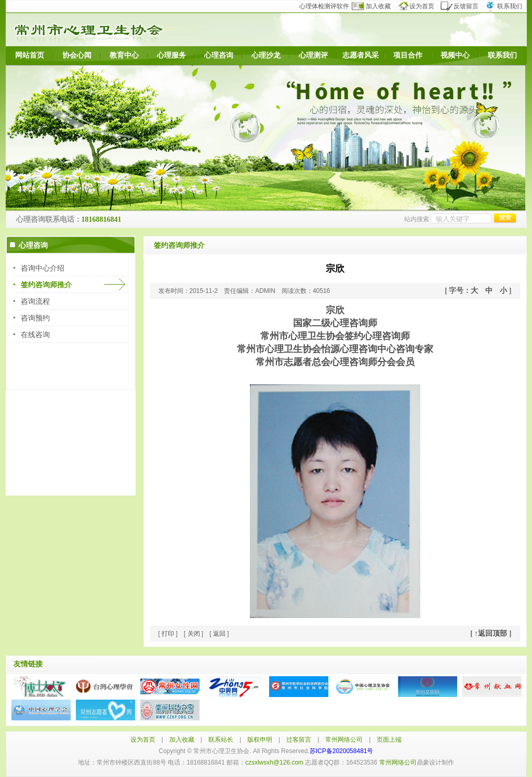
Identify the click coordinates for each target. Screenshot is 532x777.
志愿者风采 (361, 55)
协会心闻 (77, 55)
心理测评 (313, 55)
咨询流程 (35, 301)
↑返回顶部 (491, 633)
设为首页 (420, 6)
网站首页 (30, 55)
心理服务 (171, 55)
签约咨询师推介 (46, 285)
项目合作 (408, 55)
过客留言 (299, 740)
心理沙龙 (266, 55)
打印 (168, 634)
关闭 (194, 634)
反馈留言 (463, 6)
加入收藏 (377, 6)
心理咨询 (219, 55)
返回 (219, 634)
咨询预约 (35, 318)
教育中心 (124, 55)
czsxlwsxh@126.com (274, 762)
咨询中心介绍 (43, 268)
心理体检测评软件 (328, 6)
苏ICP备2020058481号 (342, 751)
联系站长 (221, 740)
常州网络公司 (344, 740)
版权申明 (260, 740)
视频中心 (455, 55)
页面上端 (389, 740)
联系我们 (505, 6)
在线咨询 (35, 334)
